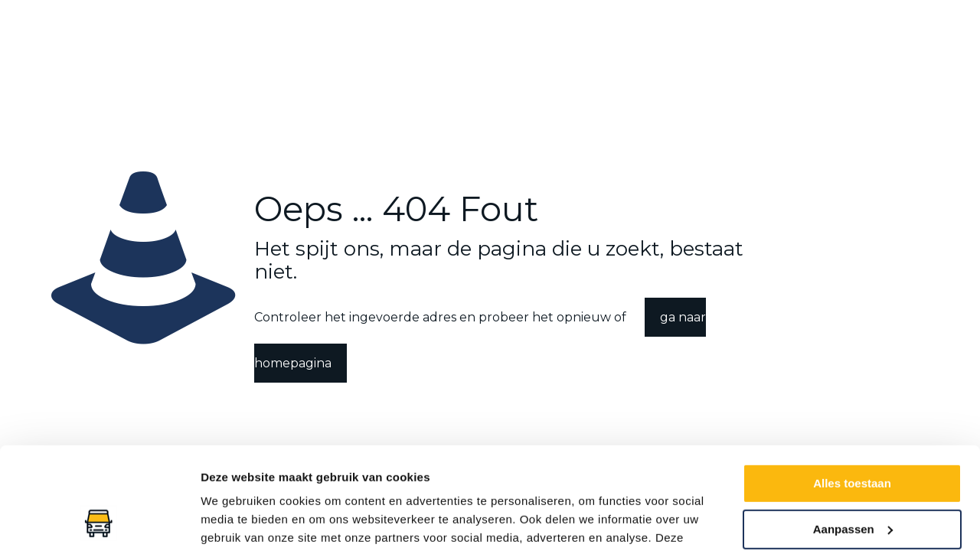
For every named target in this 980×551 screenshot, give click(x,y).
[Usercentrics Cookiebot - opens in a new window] (99, 521)
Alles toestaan (852, 388)
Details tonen (237, 521)
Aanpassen (853, 433)
